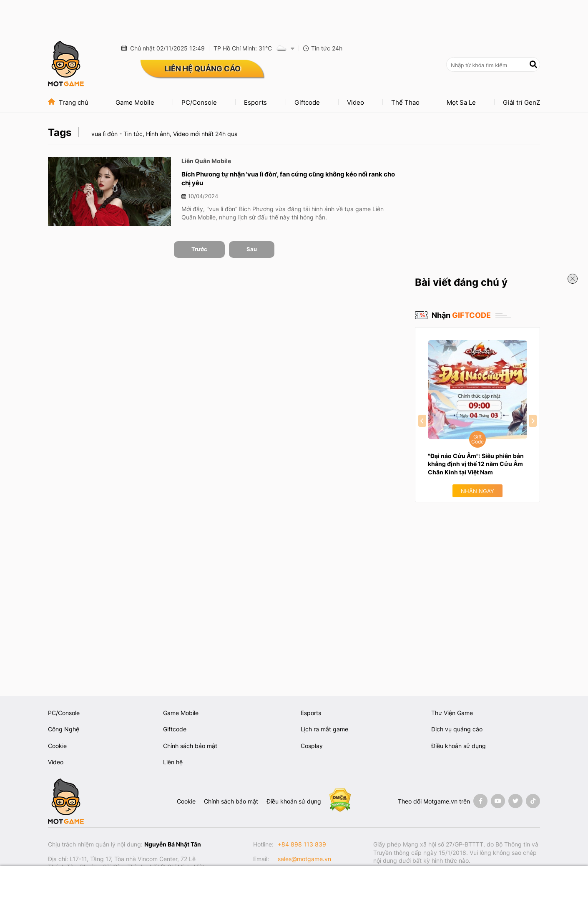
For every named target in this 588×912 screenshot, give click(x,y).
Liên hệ (173, 762)
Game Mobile (135, 102)
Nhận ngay (477, 491)
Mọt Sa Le (461, 102)
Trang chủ (68, 102)
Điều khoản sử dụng (459, 746)
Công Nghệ (64, 729)
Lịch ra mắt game (324, 729)
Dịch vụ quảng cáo (457, 729)
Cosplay (312, 746)
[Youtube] (498, 801)
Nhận (461, 315)
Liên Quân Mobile (206, 161)
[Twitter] (515, 801)
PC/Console (199, 102)
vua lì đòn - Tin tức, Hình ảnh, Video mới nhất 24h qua (165, 134)
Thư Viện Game (452, 713)
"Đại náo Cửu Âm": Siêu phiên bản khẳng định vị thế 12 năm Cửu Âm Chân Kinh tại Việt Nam (476, 464)
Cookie (57, 746)
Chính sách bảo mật (190, 746)
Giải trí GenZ (521, 102)
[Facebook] (480, 801)
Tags (60, 132)
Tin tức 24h (323, 48)
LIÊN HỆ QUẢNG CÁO (203, 69)
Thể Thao (405, 102)
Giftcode (307, 102)
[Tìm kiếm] (533, 64)
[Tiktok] (533, 801)
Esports (255, 102)
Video (356, 102)
